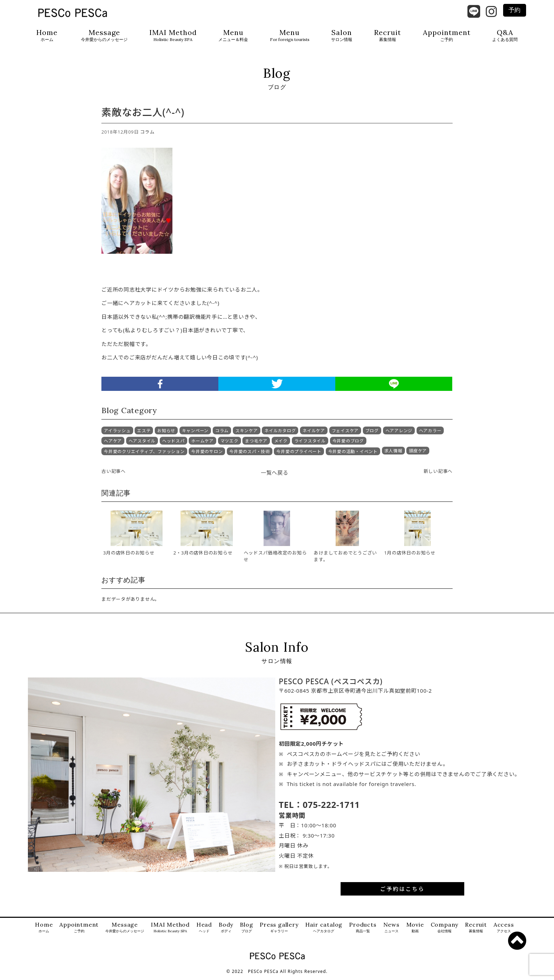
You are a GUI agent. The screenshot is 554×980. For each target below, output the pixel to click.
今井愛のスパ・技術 (250, 455)
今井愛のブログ (348, 444)
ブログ (372, 434)
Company (445, 931)
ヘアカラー (430, 434)
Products (363, 931)
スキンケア (247, 434)
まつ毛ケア (256, 444)
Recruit (388, 36)
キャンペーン (195, 434)
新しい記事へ (438, 474)
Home (47, 36)
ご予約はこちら (402, 892)
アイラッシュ (117, 434)
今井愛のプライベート (299, 455)
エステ (144, 434)
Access (504, 931)
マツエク (229, 444)
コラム (148, 135)
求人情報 (393, 454)
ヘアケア (113, 444)
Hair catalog (324, 931)
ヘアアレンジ (399, 434)
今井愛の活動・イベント (353, 455)
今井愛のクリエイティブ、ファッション (144, 455)
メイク (281, 444)
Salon (342, 36)
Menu (233, 36)
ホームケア (202, 444)
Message (104, 36)
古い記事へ (114, 474)
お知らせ (166, 434)
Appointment (447, 36)
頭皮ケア (418, 454)
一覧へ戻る (275, 476)
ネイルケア (314, 434)
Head (204, 931)
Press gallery (279, 931)
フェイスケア (345, 434)
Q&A (505, 36)
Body (226, 931)
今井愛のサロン (207, 455)
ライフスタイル (310, 444)
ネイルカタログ (280, 434)
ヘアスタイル (142, 444)
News (391, 931)
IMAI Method (173, 36)
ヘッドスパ (173, 444)
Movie (415, 931)
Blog (246, 931)
